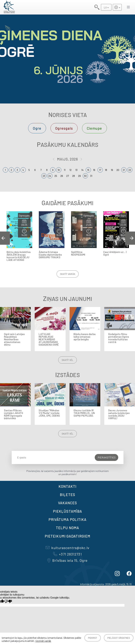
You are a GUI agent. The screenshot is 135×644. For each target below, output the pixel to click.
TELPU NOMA (67, 528)
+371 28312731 (67, 554)
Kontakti (68, 486)
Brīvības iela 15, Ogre (67, 560)
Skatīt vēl (67, 360)
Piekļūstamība (67, 511)
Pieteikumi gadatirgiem (67, 536)
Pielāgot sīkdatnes (119, 638)
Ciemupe (94, 128)
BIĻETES (67, 495)
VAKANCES (68, 503)
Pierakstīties (107, 457)
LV (105, 7)
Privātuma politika (68, 519)
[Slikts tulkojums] (8, 601)
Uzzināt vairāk (43, 641)
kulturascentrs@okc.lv (67, 548)
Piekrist (93, 638)
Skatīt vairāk (68, 274)
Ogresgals (64, 128)
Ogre (37, 128)
